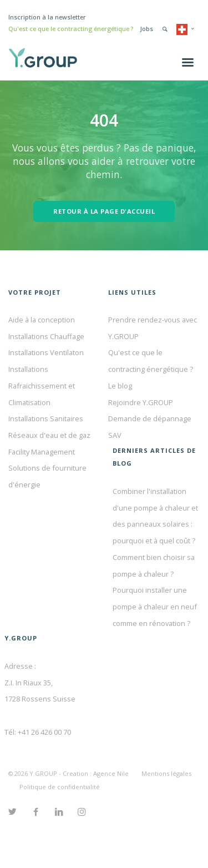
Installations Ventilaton (46, 352)
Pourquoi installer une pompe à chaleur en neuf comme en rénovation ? (155, 606)
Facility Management (42, 452)
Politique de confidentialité (60, 787)
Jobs (147, 29)
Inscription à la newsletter (47, 17)
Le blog (120, 386)
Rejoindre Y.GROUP (141, 402)
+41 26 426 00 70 (44, 732)
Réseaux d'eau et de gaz (49, 435)
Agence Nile (111, 773)
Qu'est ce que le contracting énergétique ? (71, 29)
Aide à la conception (42, 320)
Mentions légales (166, 773)
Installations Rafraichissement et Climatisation (42, 385)
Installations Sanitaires (46, 418)
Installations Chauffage (46, 336)
